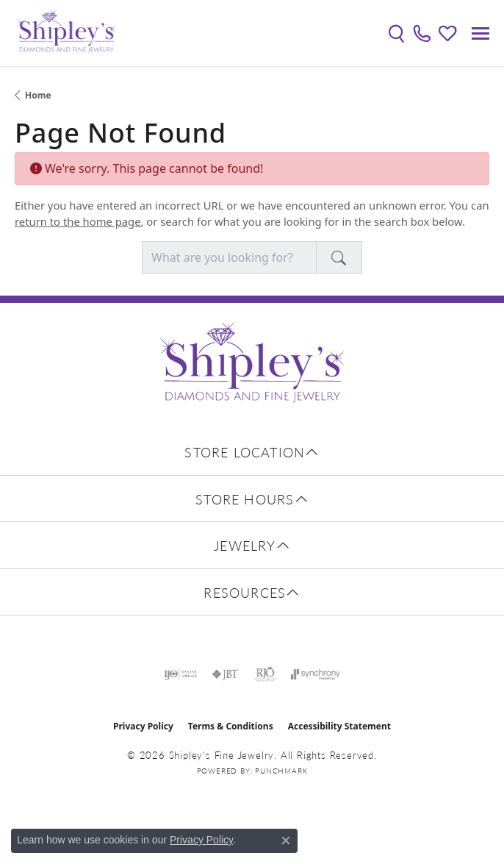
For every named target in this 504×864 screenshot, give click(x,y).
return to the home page (78, 221)
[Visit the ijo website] (180, 674)
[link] (422, 33)
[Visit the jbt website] (226, 674)
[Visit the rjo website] (265, 674)
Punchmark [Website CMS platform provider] (281, 771)
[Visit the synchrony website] (315, 674)
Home (38, 95)
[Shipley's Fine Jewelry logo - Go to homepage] (66, 33)
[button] (396, 33)
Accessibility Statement (339, 726)
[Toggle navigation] (480, 33)
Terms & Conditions (231, 726)
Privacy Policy (143, 726)
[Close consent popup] (286, 840)
